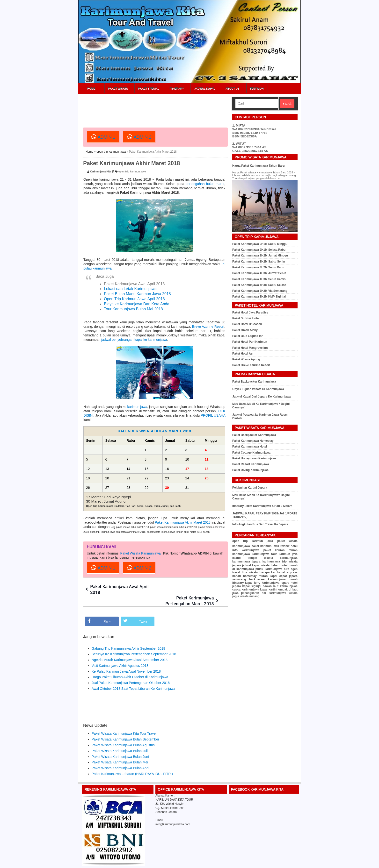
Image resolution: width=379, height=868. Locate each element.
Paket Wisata (118, 89)
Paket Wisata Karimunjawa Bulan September (125, 728)
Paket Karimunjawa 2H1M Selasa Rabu (259, 250)
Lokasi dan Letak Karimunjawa (130, 289)
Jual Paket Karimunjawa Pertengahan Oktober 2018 (131, 672)
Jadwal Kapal (205, 89)
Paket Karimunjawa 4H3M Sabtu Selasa (259, 285)
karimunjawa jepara (246, 562)
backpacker (268, 572)
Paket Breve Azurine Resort (251, 365)
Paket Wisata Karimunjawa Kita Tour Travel (124, 722)
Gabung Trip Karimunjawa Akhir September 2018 (128, 637)
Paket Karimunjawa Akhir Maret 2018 (183, 522)
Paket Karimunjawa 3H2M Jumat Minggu (260, 256)
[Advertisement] (171, 107)
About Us (232, 89)
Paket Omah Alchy (245, 330)
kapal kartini (269, 590)
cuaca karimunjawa (246, 590)
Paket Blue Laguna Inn (248, 336)
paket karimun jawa (265, 546)
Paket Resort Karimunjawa (251, 464)
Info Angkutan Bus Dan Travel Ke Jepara (260, 524)
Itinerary (177, 89)
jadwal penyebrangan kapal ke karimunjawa (134, 340)
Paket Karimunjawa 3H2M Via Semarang (260, 291)
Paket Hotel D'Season (247, 324)
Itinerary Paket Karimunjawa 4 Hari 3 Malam (262, 506)
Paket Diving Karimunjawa (250, 470)
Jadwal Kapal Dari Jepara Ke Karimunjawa (261, 397)
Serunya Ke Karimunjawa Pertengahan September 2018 (134, 643)
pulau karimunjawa (269, 569)
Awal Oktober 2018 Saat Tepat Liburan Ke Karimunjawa (133, 677)
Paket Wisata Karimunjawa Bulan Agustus (123, 734)
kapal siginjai (252, 586)
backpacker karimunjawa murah (273, 579)
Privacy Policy (270, 862)
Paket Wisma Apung (246, 359)
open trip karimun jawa (111, 152)
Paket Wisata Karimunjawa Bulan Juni (120, 745)
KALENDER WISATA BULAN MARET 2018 (154, 431)
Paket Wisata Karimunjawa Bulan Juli (120, 740)
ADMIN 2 (139, 137)
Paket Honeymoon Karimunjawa (254, 458)
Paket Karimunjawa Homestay (253, 441)
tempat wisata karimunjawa (273, 558)
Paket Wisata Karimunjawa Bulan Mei (120, 751)
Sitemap (286, 862)
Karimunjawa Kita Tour (116, 862)
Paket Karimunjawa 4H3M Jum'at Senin (259, 273)
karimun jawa (137, 407)
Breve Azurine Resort (208, 327)
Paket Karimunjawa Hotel (250, 447)
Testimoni (257, 89)
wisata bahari (270, 565)
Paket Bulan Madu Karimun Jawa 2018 (137, 294)
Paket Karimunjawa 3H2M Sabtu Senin (259, 262)
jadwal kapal (251, 565)
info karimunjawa (246, 550)
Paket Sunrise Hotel (246, 318)
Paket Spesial (149, 89)
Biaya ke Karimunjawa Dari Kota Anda (137, 304)
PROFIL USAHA (213, 415)
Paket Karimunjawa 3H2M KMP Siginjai (259, 297)
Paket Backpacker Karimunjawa (254, 382)
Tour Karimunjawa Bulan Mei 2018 (133, 309)
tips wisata (250, 572)
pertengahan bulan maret (205, 184)
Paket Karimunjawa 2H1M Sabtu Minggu (260, 244)
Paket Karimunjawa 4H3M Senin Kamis (259, 279)
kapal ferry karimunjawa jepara (267, 583)
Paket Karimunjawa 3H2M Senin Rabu (258, 267)
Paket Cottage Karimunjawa (251, 453)
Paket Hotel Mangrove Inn (250, 348)
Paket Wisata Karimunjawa (141, 553)
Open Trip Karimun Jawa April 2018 (134, 299)
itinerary (238, 583)
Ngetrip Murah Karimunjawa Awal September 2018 (130, 648)
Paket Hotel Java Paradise (250, 313)
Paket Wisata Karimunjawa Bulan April (120, 757)
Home (91, 89)
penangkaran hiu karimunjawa (264, 593)
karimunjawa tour (264, 554)
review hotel (289, 546)
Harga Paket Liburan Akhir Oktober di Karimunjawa (130, 666)
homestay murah (255, 576)
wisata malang (249, 596)
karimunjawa (241, 554)
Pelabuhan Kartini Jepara (250, 488)
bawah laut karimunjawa (280, 586)
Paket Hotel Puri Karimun (250, 342)
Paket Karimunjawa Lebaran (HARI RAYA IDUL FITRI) (132, 762)
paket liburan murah (280, 550)
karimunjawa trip (275, 562)
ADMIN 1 (103, 137)
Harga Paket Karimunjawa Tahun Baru (259, 166)
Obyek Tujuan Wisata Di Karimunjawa (258, 389)
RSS (295, 862)
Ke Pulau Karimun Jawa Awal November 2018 (126, 660)
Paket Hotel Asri (243, 354)
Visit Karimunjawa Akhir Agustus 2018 (120, 654)
